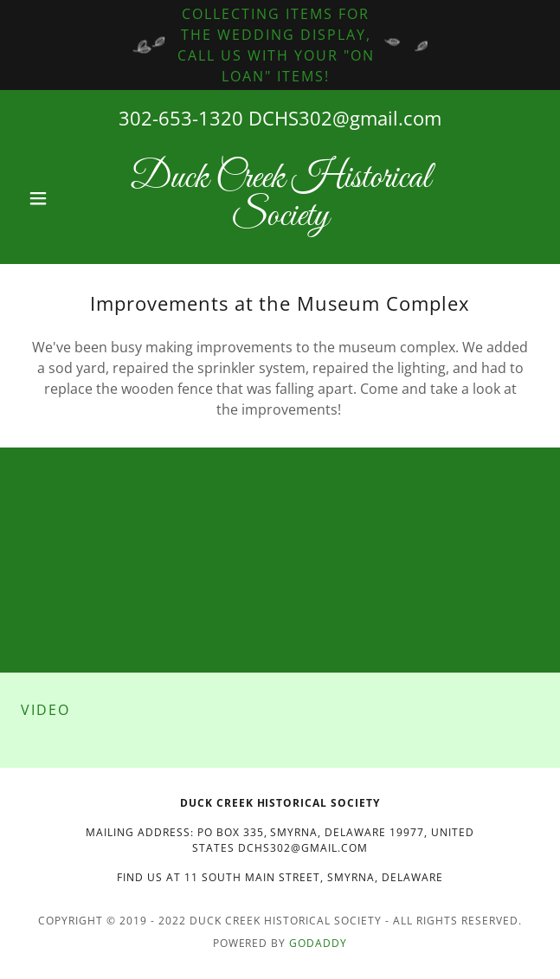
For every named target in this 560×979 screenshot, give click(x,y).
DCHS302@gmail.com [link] (345, 118)
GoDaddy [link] (318, 943)
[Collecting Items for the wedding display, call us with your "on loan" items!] (280, 45)
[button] (60, 198)
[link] (280, 198)
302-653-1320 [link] (181, 118)
